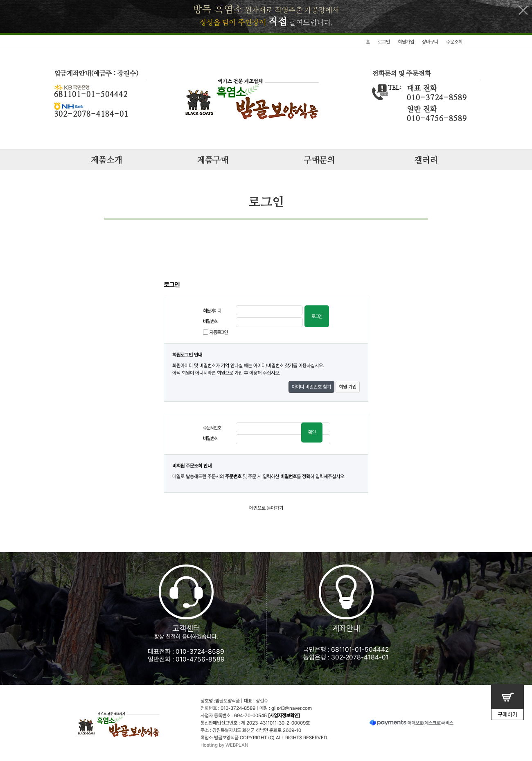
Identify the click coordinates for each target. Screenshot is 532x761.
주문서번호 (212, 428)
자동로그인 (219, 332)
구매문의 (319, 160)
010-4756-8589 (200, 659)
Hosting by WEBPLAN (224, 745)
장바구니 (430, 42)
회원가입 (406, 42)
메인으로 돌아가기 (266, 508)
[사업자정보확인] (284, 716)
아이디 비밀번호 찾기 (311, 387)
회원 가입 (348, 387)
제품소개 (106, 160)
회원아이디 (212, 311)
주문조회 (454, 42)
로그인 (384, 42)
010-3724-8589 (200, 651)
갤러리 (426, 160)
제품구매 (213, 160)
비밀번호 (210, 321)
